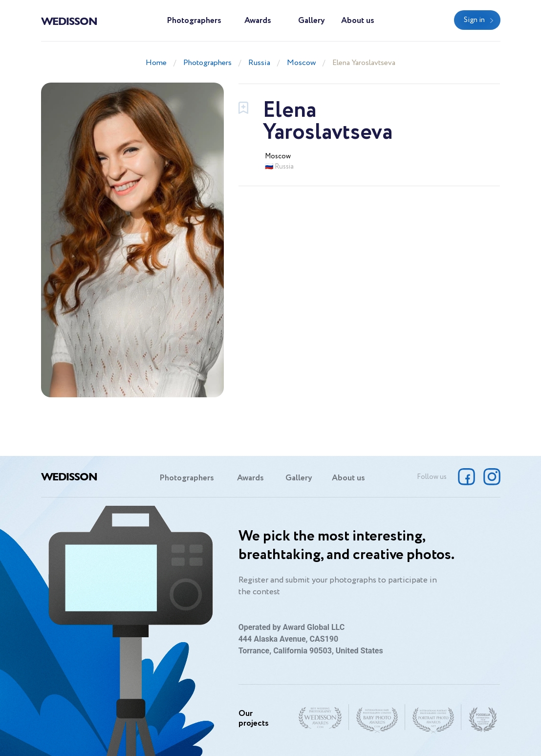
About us (358, 21)
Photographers (194, 21)
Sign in (474, 20)
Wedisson (69, 21)
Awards (258, 21)
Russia (259, 63)
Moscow (301, 63)
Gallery (312, 21)
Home (156, 63)
